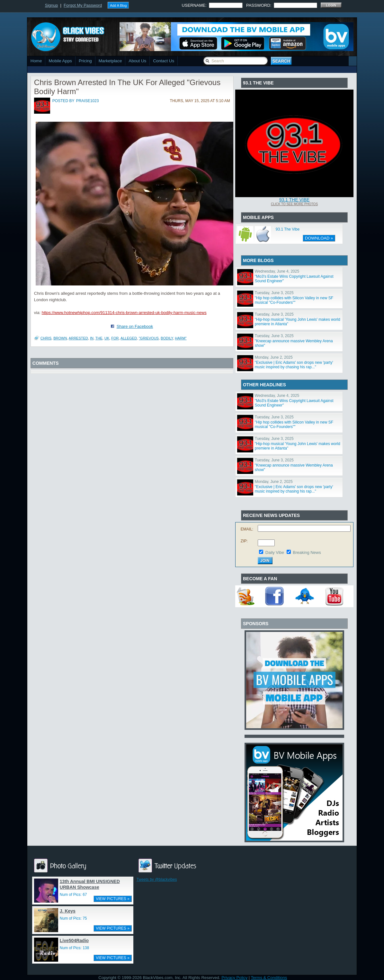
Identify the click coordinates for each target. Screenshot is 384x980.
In (92, 338)
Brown (60, 338)
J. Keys (68, 911)
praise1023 (88, 101)
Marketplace (110, 61)
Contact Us (164, 61)
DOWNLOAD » (319, 238)
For (115, 338)
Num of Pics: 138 (74, 948)
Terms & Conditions (269, 978)
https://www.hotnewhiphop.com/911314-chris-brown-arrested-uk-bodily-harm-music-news (124, 313)
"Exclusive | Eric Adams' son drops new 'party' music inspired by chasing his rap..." (294, 365)
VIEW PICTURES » (113, 899)
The (99, 338)
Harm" (181, 338)
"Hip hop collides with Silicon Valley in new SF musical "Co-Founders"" (294, 300)
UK (107, 338)
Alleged (129, 338)
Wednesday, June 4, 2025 (277, 271)
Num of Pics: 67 (73, 895)
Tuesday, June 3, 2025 (274, 293)
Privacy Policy (234, 978)
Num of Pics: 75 (73, 918)
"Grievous (149, 338)
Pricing (85, 61)
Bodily (167, 338)
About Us (137, 61)
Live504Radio (74, 941)
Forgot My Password (83, 5)
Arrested (78, 338)
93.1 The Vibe (295, 200)
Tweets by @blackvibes (157, 879)
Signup (51, 5)
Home (36, 61)
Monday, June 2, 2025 (274, 357)
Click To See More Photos (294, 204)
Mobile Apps (60, 61)
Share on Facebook (135, 326)
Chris (46, 338)
